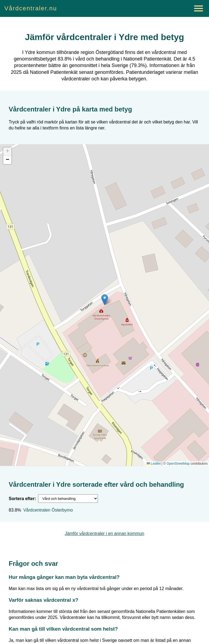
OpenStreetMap (178, 464)
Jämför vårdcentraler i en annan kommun (104, 533)
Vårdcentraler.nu (31, 8)
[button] (105, 300)
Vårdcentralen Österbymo (48, 510)
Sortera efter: (22, 499)
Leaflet (154, 464)
